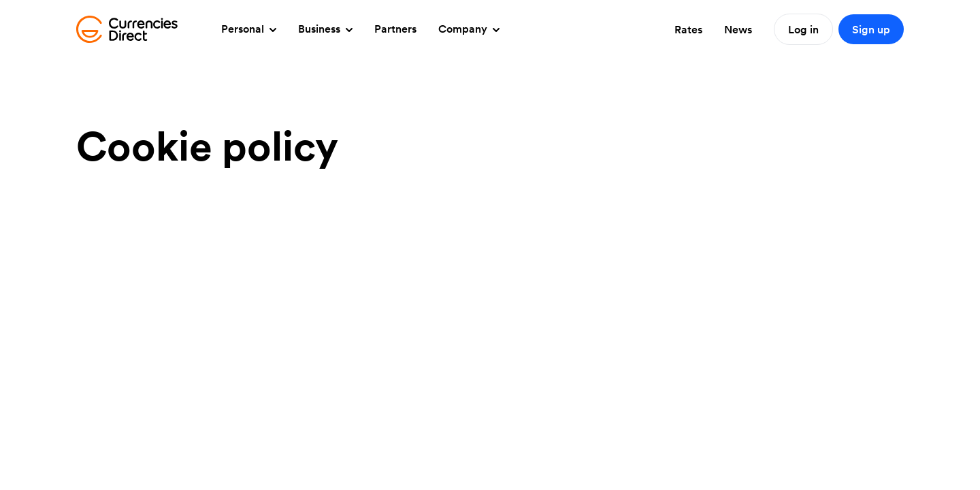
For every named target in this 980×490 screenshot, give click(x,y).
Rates (688, 29)
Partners (395, 29)
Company (469, 29)
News (738, 29)
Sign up (871, 29)
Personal (249, 29)
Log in (803, 29)
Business (325, 29)
